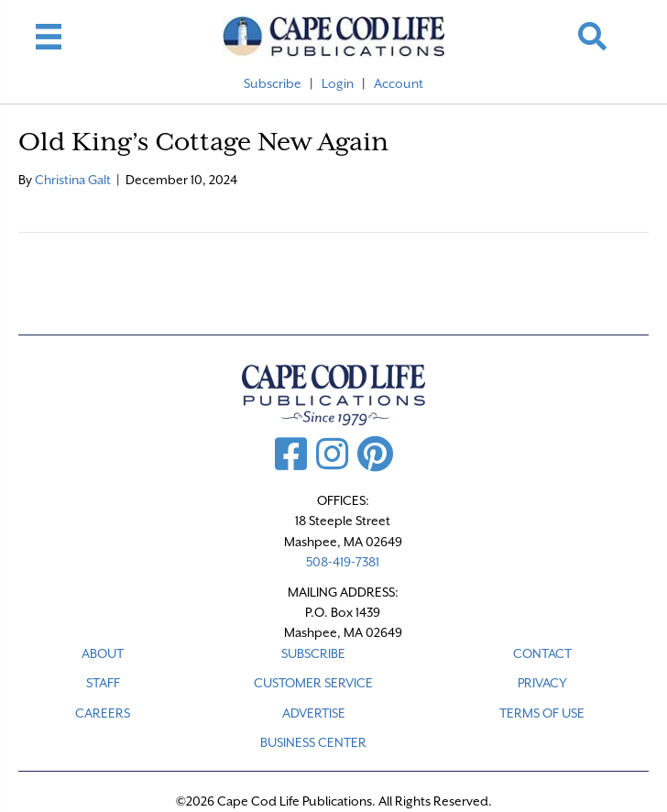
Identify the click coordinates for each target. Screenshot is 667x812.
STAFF (103, 683)
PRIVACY (542, 683)
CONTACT (542, 653)
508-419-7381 (343, 562)
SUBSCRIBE (313, 653)
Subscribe (273, 83)
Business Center (313, 742)
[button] (592, 36)
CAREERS (103, 713)
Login (338, 83)
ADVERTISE (314, 713)
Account (399, 83)
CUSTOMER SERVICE (313, 683)
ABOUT (103, 653)
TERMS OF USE (542, 713)
